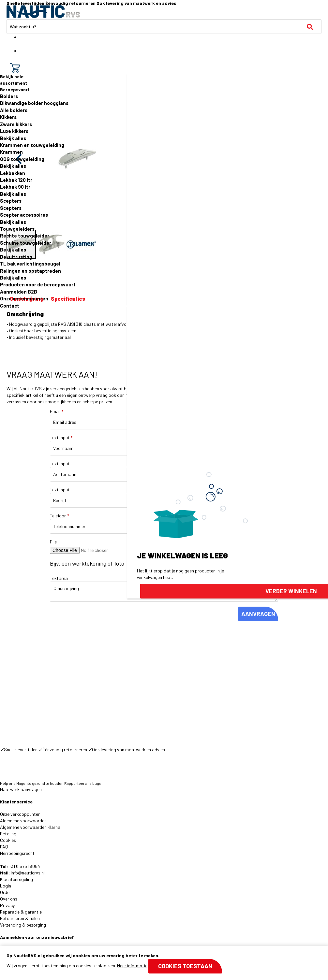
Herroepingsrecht (17, 853)
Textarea (59, 578)
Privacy (7, 905)
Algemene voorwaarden (23, 821)
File (53, 542)
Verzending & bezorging (23, 925)
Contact (10, 306)
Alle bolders (14, 110)
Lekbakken (13, 173)
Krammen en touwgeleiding (32, 145)
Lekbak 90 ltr (15, 187)
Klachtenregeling (16, 879)
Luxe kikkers (14, 131)
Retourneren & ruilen (20, 918)
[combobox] (164, 27)
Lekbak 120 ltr (16, 180)
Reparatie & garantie (21, 912)
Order (6, 892)
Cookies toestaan (185, 966)
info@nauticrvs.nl (28, 873)
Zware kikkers (16, 124)
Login (6, 886)
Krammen (11, 152)
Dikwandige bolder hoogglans (34, 103)
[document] (164, 963)
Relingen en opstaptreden (30, 271)
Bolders (9, 96)
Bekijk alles (13, 138)
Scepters (11, 201)
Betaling (8, 834)
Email (57, 411)
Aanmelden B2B (19, 292)
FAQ (4, 847)
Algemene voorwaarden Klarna (30, 827)
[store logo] (43, 12)
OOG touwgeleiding (22, 159)
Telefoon (60, 516)
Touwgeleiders (17, 229)
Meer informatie (132, 966)
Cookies (8, 840)
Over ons (9, 899)
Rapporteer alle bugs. (83, 783)
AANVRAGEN (258, 614)
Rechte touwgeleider (25, 236)
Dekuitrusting (16, 257)
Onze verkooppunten (24, 298)
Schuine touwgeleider (26, 243)
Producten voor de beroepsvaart (38, 284)
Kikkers (8, 117)
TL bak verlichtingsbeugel (30, 264)
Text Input (61, 437)
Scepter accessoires (24, 215)
